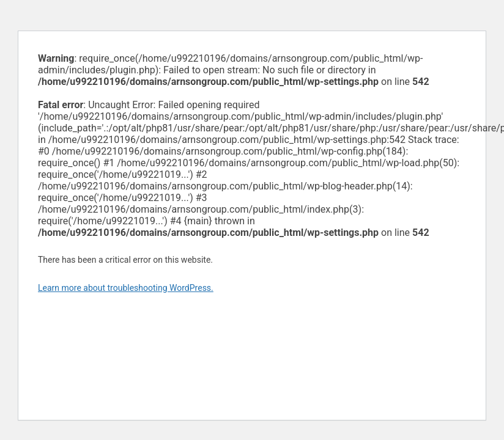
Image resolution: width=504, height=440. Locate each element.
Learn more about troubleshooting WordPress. (126, 288)
